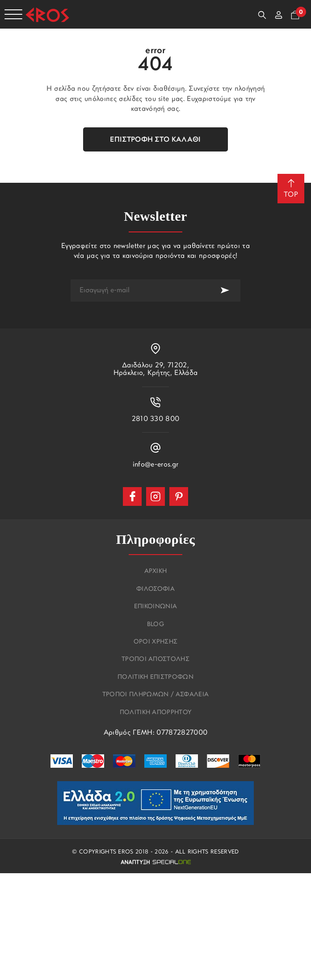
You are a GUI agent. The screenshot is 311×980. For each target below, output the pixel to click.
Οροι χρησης (156, 642)
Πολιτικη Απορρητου (156, 713)
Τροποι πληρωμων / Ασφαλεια (155, 695)
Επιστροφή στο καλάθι (155, 140)
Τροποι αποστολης (155, 660)
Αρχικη (156, 572)
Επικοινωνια (156, 607)
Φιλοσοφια (155, 589)
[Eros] (47, 15)
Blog (155, 625)
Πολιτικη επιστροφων (155, 677)
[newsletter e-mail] (140, 290)
